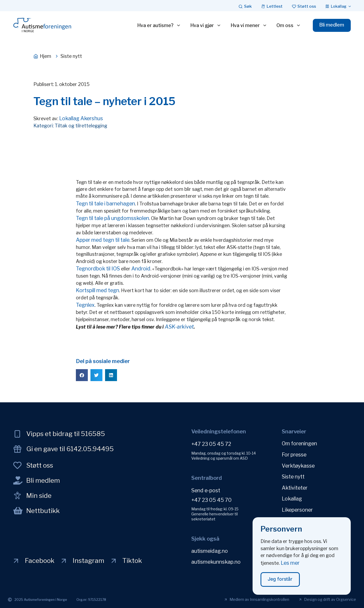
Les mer (290, 568)
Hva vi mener (248, 25)
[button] (82, 375)
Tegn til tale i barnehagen (105, 204)
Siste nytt (293, 476)
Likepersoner (297, 509)
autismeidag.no (210, 551)
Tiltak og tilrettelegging (81, 126)
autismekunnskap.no (216, 562)
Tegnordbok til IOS (98, 269)
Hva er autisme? (159, 25)
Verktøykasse (298, 465)
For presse (294, 454)
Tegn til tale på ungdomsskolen (112, 218)
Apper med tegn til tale (103, 240)
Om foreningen (299, 443)
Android (141, 269)
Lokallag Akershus (81, 118)
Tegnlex (85, 305)
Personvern (295, 520)
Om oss (288, 25)
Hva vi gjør (205, 25)
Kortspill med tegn (97, 290)
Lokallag (292, 498)
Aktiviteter (295, 487)
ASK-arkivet (179, 327)
